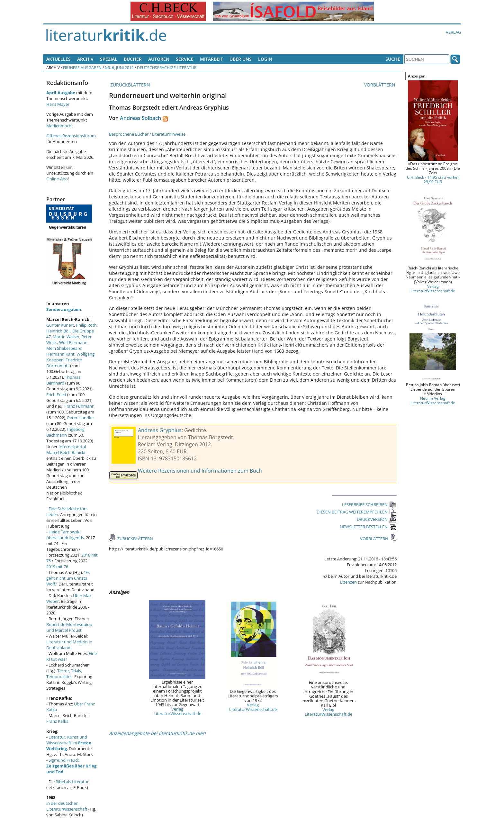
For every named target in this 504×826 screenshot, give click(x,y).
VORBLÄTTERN (380, 85)
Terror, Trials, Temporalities (64, 674)
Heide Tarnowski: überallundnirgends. (66, 535)
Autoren (159, 59)
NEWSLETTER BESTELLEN (368, 527)
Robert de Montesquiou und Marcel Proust (69, 627)
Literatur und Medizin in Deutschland (69, 645)
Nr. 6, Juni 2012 (119, 68)
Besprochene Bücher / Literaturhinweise (147, 134)
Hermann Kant (60, 354)
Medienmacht (60, 126)
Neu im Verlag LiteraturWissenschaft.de (433, 400)
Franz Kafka (57, 721)
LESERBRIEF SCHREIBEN (369, 504)
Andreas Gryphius (160, 430)
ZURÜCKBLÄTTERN (130, 85)
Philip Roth (86, 325)
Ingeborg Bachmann (65, 432)
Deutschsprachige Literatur (167, 68)
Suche (393, 59)
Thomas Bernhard (63, 380)
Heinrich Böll (58, 331)
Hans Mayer (58, 104)
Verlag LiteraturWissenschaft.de (177, 711)
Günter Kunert (60, 325)
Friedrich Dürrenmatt (64, 363)
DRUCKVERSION (377, 519)
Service (185, 59)
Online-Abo (57, 179)
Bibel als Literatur (72, 782)
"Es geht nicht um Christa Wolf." (68, 578)
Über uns (241, 59)
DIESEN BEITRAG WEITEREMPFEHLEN (357, 512)
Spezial (109, 59)
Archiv (85, 59)
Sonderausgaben (64, 309)
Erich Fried (56, 395)
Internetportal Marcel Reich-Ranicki (66, 449)
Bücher (133, 59)
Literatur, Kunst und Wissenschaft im (69, 743)
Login (265, 59)
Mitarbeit (212, 59)
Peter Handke (80, 418)
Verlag (453, 32)
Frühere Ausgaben (82, 68)
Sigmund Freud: (71, 766)
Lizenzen (348, 582)
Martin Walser (66, 337)
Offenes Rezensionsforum (71, 136)
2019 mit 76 (57, 567)
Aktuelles (59, 59)
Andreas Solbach (140, 118)
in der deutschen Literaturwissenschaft (67, 806)
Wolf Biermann (73, 342)
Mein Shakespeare (64, 348)
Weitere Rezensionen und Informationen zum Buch (200, 471)
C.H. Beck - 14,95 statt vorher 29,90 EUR (433, 179)
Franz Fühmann (79, 406)
